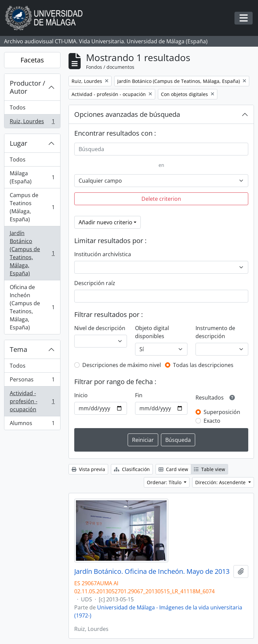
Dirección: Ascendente (221, 482)
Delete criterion (161, 199)
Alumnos (32, 424)
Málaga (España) (32, 177)
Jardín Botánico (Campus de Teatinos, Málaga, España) (32, 253)
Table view (209, 469)
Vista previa (88, 469)
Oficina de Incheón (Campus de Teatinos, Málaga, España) (32, 307)
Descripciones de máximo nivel (122, 365)
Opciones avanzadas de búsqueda (127, 114)
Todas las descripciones (203, 365)
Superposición (222, 412)
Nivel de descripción (100, 328)
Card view (173, 469)
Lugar (18, 143)
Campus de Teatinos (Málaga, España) (32, 207)
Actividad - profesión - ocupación (32, 401)
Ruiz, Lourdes (32, 123)
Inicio (81, 395)
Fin (139, 395)
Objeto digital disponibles (152, 332)
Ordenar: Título (165, 482)
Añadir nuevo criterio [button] (105, 222)
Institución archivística (103, 254)
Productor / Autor (27, 87)
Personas (32, 381)
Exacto (212, 421)
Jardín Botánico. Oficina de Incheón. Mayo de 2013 (152, 571)
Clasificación (132, 469)
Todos (18, 107)
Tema (18, 349)
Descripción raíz (95, 283)
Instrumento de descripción (215, 332)
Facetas (32, 60)
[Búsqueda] (161, 149)
